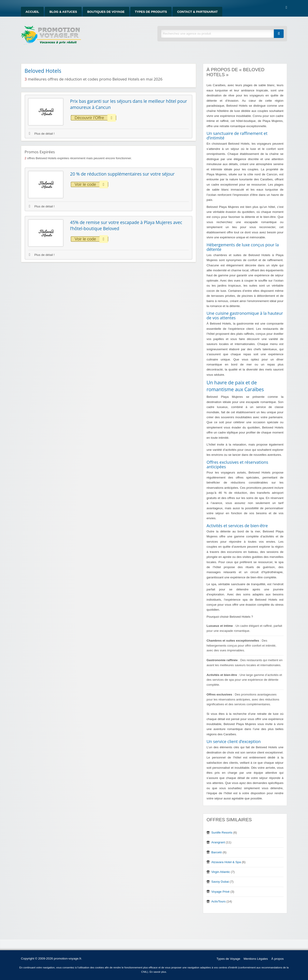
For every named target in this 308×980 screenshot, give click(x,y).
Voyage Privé (220, 892)
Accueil (32, 12)
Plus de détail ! (42, 134)
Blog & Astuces (63, 12)
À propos (278, 959)
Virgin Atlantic (221, 872)
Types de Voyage (228, 959)
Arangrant (218, 842)
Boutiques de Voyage (106, 12)
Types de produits (151, 12)
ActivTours (218, 901)
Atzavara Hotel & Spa (226, 862)
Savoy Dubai (220, 882)
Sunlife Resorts (222, 833)
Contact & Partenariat (197, 12)
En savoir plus (158, 972)
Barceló (217, 852)
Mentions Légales (256, 959)
